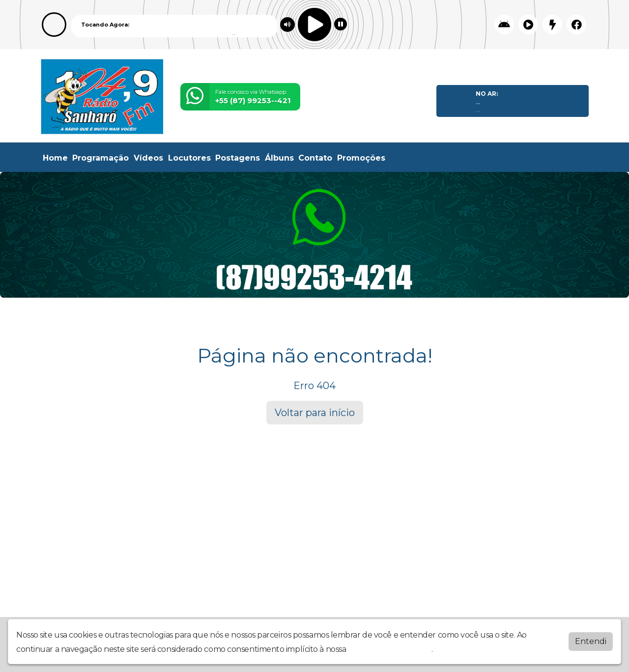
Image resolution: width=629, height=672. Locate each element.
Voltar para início (315, 413)
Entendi (591, 639)
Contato (315, 158)
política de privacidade (390, 647)
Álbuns (279, 158)
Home (55, 158)
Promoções (361, 158)
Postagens (238, 158)
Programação (100, 158)
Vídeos (148, 158)
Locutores (189, 158)
